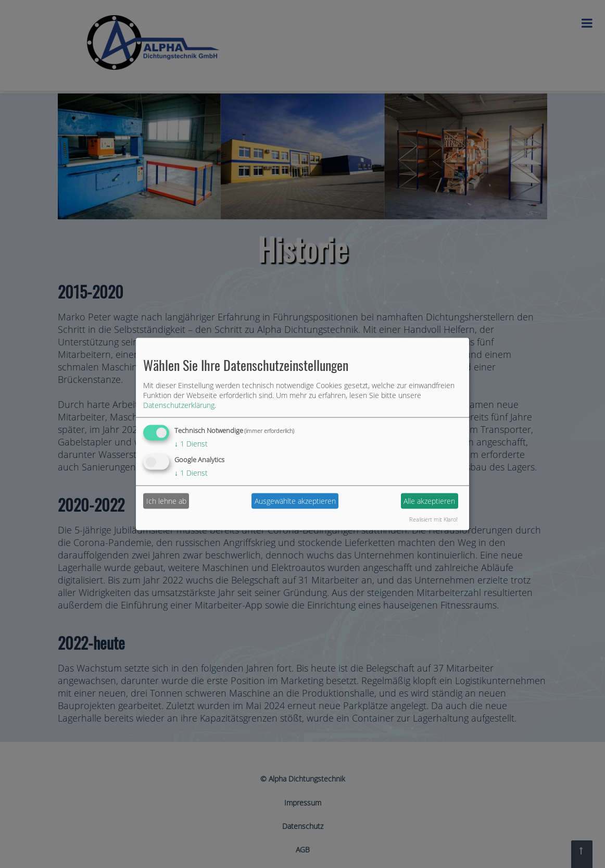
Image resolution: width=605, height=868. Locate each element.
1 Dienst (191, 444)
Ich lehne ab (166, 501)
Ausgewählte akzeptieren (295, 501)
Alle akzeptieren (429, 501)
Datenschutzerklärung (179, 405)
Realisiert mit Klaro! (433, 519)
